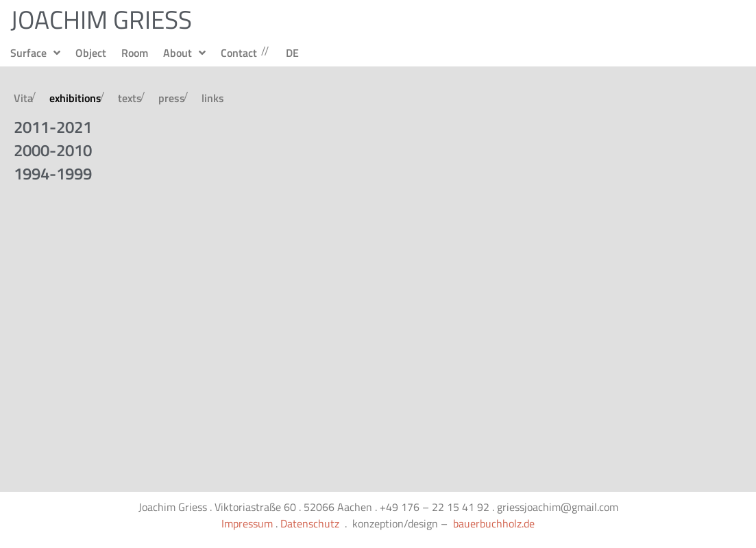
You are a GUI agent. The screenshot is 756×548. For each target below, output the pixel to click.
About (184, 53)
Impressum (247, 523)
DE (292, 53)
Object (91, 53)
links (213, 98)
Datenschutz (310, 523)
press (172, 98)
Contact (239, 53)
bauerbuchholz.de (494, 523)
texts (130, 98)
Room (135, 53)
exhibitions (75, 98)
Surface (35, 53)
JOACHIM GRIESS (101, 19)
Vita (23, 98)
